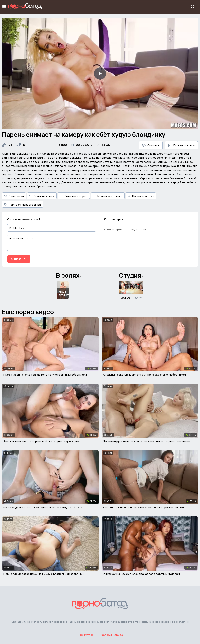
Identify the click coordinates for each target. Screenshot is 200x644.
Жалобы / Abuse (112, 635)
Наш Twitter (85, 635)
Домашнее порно (74, 196)
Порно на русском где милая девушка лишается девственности (147, 441)
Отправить (19, 259)
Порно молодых (141, 196)
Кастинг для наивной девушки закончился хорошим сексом (143, 507)
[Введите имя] (52, 228)
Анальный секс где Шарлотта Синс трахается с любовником (144, 375)
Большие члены (42, 196)
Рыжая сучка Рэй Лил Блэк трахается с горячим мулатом (141, 574)
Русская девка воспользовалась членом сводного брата (43, 507)
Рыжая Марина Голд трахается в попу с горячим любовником (45, 375)
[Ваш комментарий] (52, 243)
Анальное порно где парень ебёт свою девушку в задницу (43, 441)
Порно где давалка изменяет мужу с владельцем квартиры (44, 574)
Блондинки (14, 196)
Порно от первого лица (23, 205)
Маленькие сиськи (108, 196)
